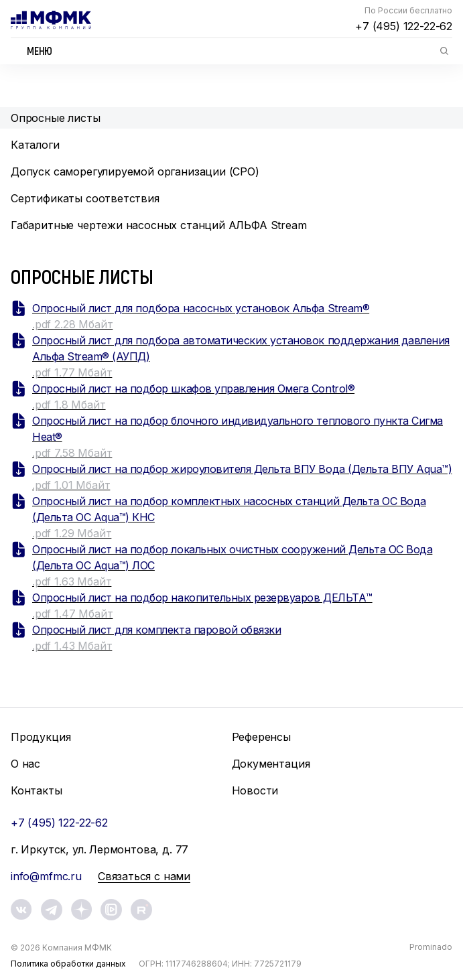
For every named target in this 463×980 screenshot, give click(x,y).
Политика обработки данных (68, 964)
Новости (255, 790)
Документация (271, 764)
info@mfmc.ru (46, 876)
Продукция (41, 737)
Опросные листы (56, 118)
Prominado (431, 947)
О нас (25, 764)
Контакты (37, 790)
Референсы (261, 737)
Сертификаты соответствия (85, 198)
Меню (40, 51)
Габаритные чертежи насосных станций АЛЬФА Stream (159, 225)
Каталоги (35, 145)
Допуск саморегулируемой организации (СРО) (135, 171)
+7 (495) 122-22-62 (404, 26)
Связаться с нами (144, 876)
